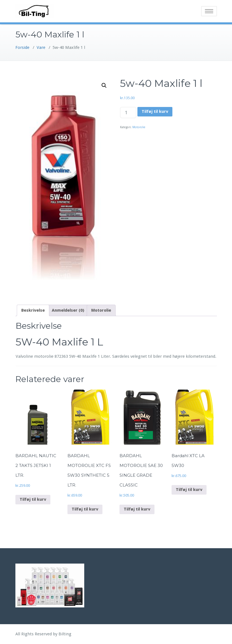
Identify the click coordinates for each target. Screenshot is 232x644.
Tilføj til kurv (155, 111)
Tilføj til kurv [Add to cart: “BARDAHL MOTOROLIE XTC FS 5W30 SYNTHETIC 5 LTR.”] (85, 509)
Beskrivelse (33, 310)
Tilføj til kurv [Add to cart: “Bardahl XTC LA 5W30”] (189, 490)
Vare (41, 47)
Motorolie (139, 127)
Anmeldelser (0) (68, 310)
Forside (22, 47)
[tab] (33, 310)
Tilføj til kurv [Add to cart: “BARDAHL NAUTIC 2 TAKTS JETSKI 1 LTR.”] (33, 499)
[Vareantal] (128, 113)
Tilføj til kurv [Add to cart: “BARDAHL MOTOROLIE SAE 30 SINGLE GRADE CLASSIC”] (137, 509)
